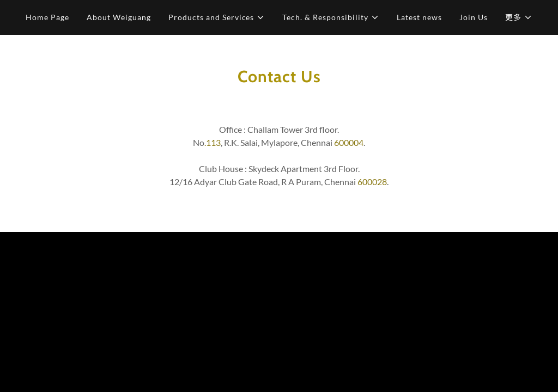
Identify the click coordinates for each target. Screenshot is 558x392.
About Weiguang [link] (119, 17)
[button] (217, 17)
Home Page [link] (47, 17)
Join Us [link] (474, 17)
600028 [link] (372, 182)
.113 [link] (213, 142)
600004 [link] (349, 142)
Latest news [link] (419, 17)
